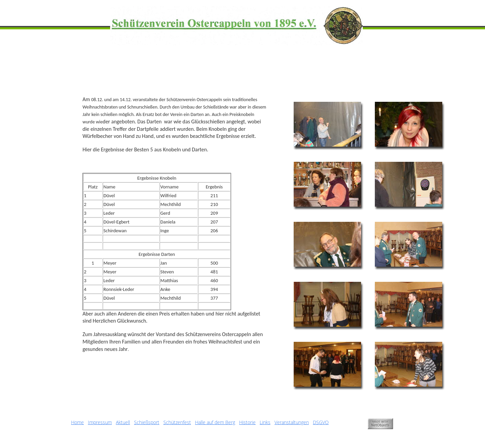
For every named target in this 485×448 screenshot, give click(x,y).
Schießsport (147, 422)
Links (265, 422)
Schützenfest (177, 422)
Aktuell (123, 422)
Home (77, 422)
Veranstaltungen (292, 422)
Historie (247, 422)
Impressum (100, 422)
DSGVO (321, 422)
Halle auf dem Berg (215, 422)
